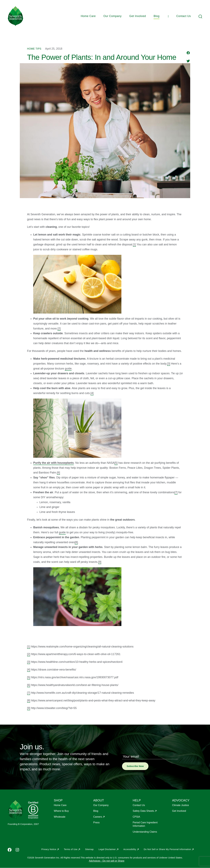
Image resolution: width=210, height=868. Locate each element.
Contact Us (184, 16)
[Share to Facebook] (188, 53)
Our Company (113, 16)
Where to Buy (61, 811)
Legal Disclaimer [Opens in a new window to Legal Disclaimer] (107, 849)
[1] (134, 244)
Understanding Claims (145, 832)
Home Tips (34, 49)
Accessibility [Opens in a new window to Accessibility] (130, 849)
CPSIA (136, 817)
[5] (116, 463)
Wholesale (60, 817)
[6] (58, 473)
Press (96, 822)
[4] (92, 393)
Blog (156, 16)
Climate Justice (180, 805)
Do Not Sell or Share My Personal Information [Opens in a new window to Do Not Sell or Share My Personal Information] (167, 849)
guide (68, 369)
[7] (176, 492)
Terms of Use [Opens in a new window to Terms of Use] (71, 849)
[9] (100, 562)
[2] (59, 329)
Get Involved (138, 16)
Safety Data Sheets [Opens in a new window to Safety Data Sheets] (143, 811)
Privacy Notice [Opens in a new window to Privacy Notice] (49, 849)
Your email (131, 757)
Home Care (88, 16)
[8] (76, 542)
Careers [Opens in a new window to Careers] (98, 817)
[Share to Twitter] (188, 61)
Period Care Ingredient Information (145, 824)
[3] (169, 364)
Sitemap (89, 849)
